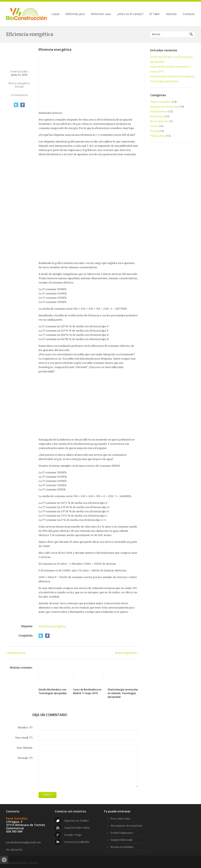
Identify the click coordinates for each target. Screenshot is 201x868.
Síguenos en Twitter (76, 821)
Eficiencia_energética (52, 626)
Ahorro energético (19, 83)
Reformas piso (75, 14)
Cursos (154, 126)
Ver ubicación (14, 850)
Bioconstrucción (160, 121)
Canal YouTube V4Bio (77, 828)
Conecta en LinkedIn (77, 842)
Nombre (25, 727)
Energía (19, 87)
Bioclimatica (157, 116)
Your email (24, 738)
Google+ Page (73, 835)
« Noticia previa (16, 653)
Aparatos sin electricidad (165, 107)
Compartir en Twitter (16, 105)
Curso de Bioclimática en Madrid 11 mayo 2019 (87, 691)
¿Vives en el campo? (130, 14)
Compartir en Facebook (23, 105)
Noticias (171, 14)
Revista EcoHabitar (122, 847)
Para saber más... (121, 819)
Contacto (189, 14)
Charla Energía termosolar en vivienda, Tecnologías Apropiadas (123, 693)
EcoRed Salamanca (122, 833)
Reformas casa (101, 14)
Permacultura (158, 136)
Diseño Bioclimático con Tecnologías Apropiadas (53, 691)
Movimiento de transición (126, 826)
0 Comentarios (19, 95)
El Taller (155, 14)
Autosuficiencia (159, 111)
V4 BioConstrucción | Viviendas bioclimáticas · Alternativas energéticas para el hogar (26, 14)
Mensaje (25, 758)
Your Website (25, 748)
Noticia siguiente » (127, 653)
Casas (56, 14)
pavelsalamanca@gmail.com (23, 842)
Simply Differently (122, 840)
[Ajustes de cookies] (4, 860)
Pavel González (19, 72)
